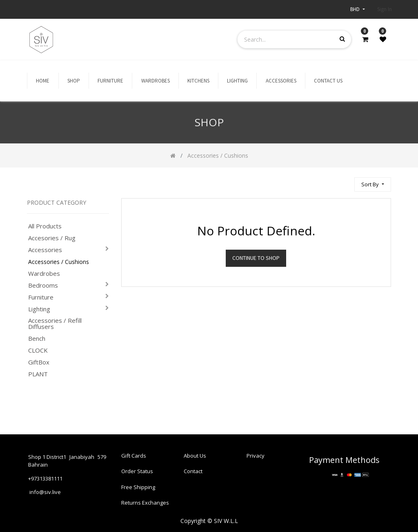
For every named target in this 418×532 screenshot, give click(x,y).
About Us (195, 451)
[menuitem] (43, 81)
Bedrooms (43, 285)
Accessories (45, 250)
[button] (372, 184)
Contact (193, 468)
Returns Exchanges (145, 502)
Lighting (39, 309)
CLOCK (38, 350)
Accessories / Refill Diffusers (55, 324)
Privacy (256, 451)
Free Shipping (138, 485)
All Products (45, 226)
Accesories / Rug (52, 238)
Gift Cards (134, 451)
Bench (37, 339)
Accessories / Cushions (59, 262)
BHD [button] (356, 9)
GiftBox (39, 362)
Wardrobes (44, 274)
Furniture (41, 297)
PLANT (38, 374)
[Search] (345, 181)
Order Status (137, 468)
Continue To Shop (256, 258)
